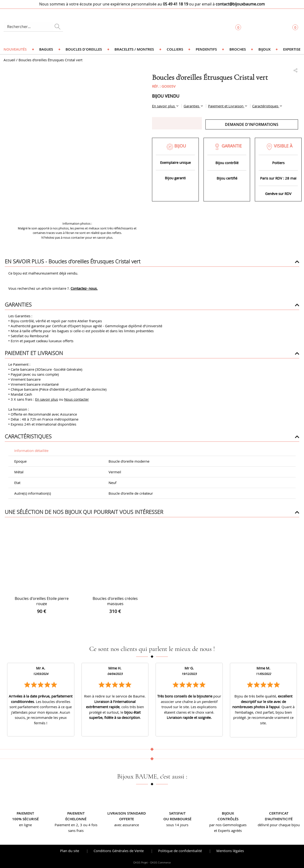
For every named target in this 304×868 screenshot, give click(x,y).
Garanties (192, 106)
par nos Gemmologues (228, 825)
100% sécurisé (25, 819)
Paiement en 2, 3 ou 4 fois (76, 825)
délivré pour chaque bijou (279, 825)
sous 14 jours (177, 825)
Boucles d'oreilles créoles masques (115, 601)
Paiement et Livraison (226, 106)
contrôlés (228, 819)
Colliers (175, 49)
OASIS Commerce (160, 863)
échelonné (76, 819)
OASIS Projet (140, 863)
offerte (127, 819)
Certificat (279, 813)
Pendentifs (206, 49)
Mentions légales (230, 851)
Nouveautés (15, 49)
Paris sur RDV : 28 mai (278, 178)
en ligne (25, 825)
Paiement (25, 813)
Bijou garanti (175, 178)
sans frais (76, 830)
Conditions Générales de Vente (119, 851)
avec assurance (127, 825)
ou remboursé (177, 819)
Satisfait (177, 813)
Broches (238, 49)
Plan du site (70, 851)
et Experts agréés (228, 830)
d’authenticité (279, 819)
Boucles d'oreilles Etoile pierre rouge (42, 601)
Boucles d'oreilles (84, 49)
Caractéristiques (266, 106)
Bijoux (264, 49)
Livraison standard (127, 813)
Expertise (292, 49)
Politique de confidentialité (180, 851)
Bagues (46, 49)
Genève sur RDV (278, 194)
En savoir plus (164, 106)
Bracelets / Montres (134, 49)
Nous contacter (76, 399)
